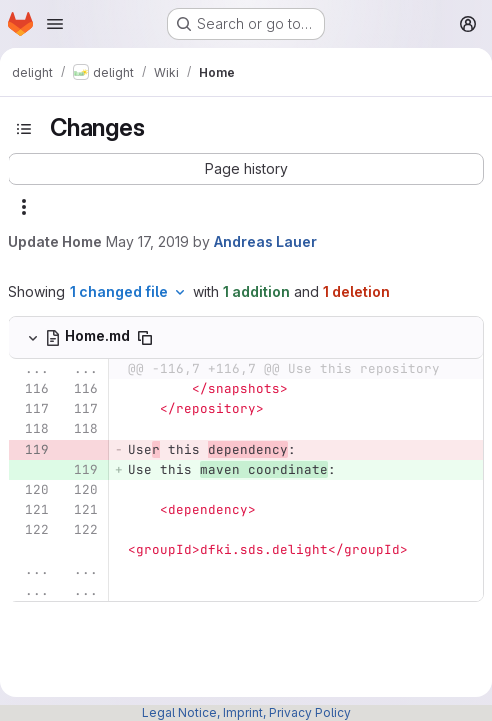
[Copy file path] (145, 338)
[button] (246, 169)
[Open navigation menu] (55, 24)
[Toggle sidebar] (24, 129)
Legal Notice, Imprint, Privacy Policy (246, 712)
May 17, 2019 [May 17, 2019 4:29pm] (147, 241)
